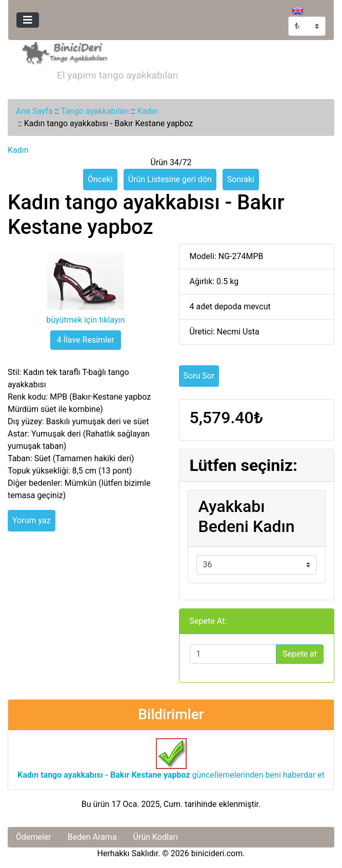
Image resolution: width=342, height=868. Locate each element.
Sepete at (300, 654)
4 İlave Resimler (86, 340)
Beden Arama (92, 837)
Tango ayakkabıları (95, 111)
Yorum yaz (32, 520)
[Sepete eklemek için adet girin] (233, 654)
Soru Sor (199, 376)
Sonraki (241, 179)
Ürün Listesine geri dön (170, 179)
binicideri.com (217, 853)
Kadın (147, 111)
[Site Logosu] (63, 52)
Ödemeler (34, 837)
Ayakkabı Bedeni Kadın (247, 516)
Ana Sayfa (34, 111)
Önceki (100, 179)
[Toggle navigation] (28, 20)
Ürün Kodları (156, 837)
